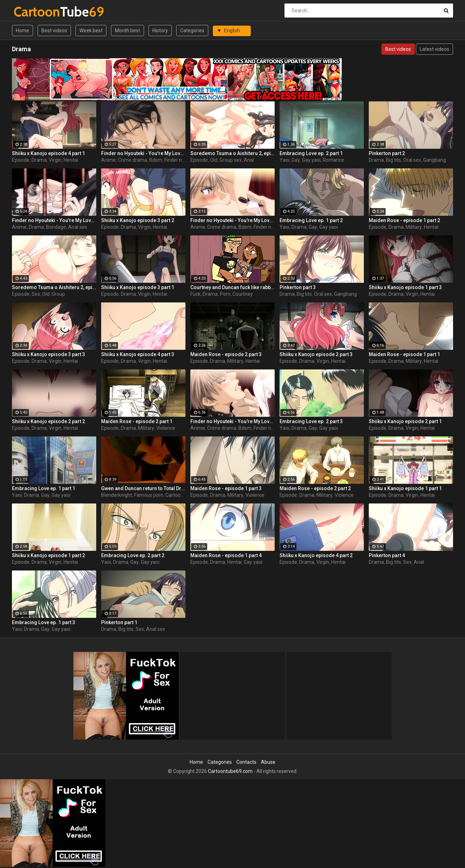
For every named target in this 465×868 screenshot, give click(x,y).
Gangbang (435, 160)
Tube (32, 12)
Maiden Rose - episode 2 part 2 (315, 488)
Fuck (195, 294)
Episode (21, 160)
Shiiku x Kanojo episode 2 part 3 (316, 354)
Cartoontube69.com (230, 771)
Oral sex (412, 160)
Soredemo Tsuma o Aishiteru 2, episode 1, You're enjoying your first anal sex (54, 287)
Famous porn (149, 495)
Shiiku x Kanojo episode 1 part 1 (405, 488)
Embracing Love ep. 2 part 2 (133, 555)
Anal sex (78, 227)
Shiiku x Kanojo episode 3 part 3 (48, 354)
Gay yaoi (311, 160)
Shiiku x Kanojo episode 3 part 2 (138, 220)
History (160, 31)
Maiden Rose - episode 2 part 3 (226, 354)
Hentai (71, 160)
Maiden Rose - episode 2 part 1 (137, 421)
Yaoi (284, 160)
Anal (249, 160)
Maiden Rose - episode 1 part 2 (404, 220)
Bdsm (156, 160)
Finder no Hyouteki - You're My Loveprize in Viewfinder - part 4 (143, 153)
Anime (109, 160)
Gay (296, 160)
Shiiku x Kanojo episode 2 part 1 (405, 421)
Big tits (394, 160)
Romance (333, 160)
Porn (225, 294)
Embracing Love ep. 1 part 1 (44, 488)
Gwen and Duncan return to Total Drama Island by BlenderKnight (143, 488)
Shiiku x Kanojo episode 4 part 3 (138, 354)
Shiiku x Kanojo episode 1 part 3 (405, 287)
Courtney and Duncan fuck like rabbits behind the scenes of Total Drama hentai (232, 287)
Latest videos (434, 49)
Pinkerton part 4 (387, 555)
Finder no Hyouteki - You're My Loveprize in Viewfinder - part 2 (232, 421)
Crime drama (133, 160)
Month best (127, 31)
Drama (39, 160)
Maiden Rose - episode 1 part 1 (404, 354)
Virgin (55, 160)
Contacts (246, 762)
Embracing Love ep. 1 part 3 (44, 622)
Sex (36, 294)
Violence (166, 428)
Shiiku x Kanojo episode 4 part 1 (48, 153)
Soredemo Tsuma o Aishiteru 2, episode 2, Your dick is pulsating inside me (232, 153)
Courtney (243, 294)
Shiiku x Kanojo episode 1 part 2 (48, 555)
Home (22, 31)
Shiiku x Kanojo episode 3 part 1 (138, 287)
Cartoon (174, 495)
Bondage (56, 227)
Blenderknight (117, 495)
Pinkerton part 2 (387, 153)
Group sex (231, 160)
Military (414, 227)
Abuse (268, 762)
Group (58, 294)
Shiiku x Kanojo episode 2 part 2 (48, 421)
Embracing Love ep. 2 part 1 (311, 153)
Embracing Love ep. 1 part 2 (311, 220)
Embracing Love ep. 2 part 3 (311, 421)
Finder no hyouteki (185, 160)
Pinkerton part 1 (119, 622)
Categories (192, 31)
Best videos (54, 31)
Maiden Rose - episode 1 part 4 (226, 555)
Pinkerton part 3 (298, 287)
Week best (91, 31)
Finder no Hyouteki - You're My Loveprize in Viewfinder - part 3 (54, 220)
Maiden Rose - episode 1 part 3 (226, 488)
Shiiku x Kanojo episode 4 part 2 (316, 555)
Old (214, 160)
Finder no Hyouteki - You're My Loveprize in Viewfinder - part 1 (232, 220)
